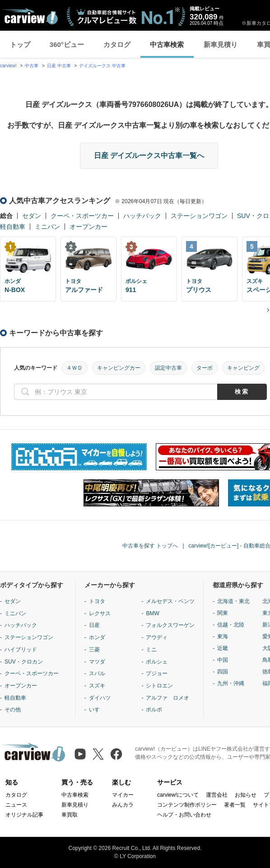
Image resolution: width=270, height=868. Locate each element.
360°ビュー (67, 44)
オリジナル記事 (24, 815)
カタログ (117, 44)
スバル (97, 673)
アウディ (157, 637)
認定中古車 (168, 368)
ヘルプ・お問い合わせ (184, 815)
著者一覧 (235, 805)
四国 (223, 672)
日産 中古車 (59, 66)
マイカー (123, 795)
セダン (32, 216)
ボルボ (154, 710)
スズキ (97, 686)
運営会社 (217, 795)
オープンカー (88, 227)
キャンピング (243, 368)
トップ (20, 44)
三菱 (94, 650)
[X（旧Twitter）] (98, 754)
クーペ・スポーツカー (82, 216)
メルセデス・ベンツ (170, 601)
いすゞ (97, 710)
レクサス (100, 613)
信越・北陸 (231, 625)
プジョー (157, 673)
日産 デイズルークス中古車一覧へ (149, 155)
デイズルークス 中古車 (102, 66)
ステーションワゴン (199, 216)
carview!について (178, 795)
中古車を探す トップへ (150, 546)
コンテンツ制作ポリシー (187, 805)
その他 (13, 710)
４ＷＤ (74, 368)
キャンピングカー (119, 368)
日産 (94, 625)
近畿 (223, 648)
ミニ (151, 650)
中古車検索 (167, 44)
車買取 (70, 815)
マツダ (97, 662)
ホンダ (97, 637)
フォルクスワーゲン (170, 625)
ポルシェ (157, 662)
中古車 (32, 66)
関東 (223, 613)
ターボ (205, 368)
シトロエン (159, 686)
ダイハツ (100, 698)
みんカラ (123, 805)
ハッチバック (142, 216)
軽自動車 (13, 227)
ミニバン (47, 227)
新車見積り (221, 44)
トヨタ (97, 601)
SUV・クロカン (24, 662)
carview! (8, 66)
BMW (152, 613)
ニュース (16, 805)
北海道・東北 (233, 601)
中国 (223, 660)
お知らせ (246, 795)
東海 (223, 636)
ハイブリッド (21, 650)
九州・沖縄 (231, 683)
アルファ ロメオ (168, 698)
